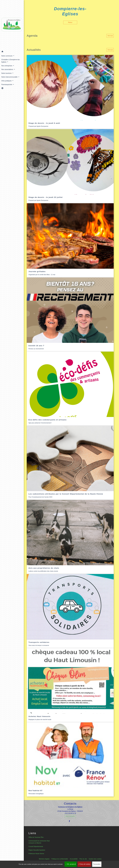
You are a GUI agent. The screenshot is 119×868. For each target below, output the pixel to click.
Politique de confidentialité (60, 859)
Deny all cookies (84, 864)
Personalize (97, 864)
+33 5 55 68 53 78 (70, 813)
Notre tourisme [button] (7, 72)
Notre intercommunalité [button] (10, 75)
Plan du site (83, 859)
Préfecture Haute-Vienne (36, 854)
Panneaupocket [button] (7, 83)
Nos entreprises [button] (7, 64)
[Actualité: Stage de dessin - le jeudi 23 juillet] (70, 166)
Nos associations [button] (7, 68)
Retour (70, 22)
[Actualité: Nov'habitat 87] (70, 759)
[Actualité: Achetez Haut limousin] (70, 685)
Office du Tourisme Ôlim (36, 837)
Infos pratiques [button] (7, 79)
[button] (11, 50)
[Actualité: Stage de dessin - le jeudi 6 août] (70, 92)
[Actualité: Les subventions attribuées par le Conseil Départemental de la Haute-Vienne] (70, 463)
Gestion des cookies (95, 859)
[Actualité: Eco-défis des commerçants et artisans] (70, 389)
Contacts (70, 804)
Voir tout (110, 36)
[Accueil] (11, 24)
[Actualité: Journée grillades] (70, 240)
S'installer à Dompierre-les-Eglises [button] (11, 59)
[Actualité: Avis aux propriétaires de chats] (70, 537)
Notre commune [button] (7, 54)
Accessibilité (74, 859)
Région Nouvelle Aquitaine (37, 850)
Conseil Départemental (36, 846)
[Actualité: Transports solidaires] (70, 611)
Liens (32, 833)
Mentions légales (44, 859)
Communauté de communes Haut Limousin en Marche (39, 842)
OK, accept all (71, 864)
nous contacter (70, 816)
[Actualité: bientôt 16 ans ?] (70, 315)
